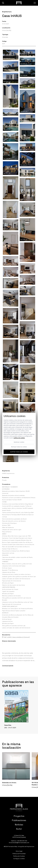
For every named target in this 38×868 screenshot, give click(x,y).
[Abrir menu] (35, 3)
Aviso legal (19, 851)
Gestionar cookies (19, 442)
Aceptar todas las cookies (19, 452)
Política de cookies (19, 438)
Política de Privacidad (19, 854)
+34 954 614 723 (22, 841)
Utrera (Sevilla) (7, 30)
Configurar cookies (19, 859)
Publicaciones (19, 820)
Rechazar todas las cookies (19, 447)
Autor (19, 829)
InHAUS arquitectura (8, 473)
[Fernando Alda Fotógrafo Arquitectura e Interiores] (19, 808)
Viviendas (5, 37)
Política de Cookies (19, 856)
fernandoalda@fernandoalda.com (19, 843)
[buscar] (3, 3)
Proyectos (19, 816)
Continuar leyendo (8, 666)
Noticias (19, 825)
